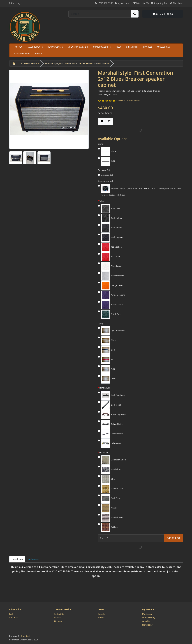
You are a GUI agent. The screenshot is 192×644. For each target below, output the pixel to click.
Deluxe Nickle (112, 424)
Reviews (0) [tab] (33, 559)
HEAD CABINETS (55, 47)
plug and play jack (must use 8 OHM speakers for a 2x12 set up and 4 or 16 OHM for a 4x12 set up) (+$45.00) (141, 190)
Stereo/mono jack (106, 181)
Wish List (146, 621)
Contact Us (59, 614)
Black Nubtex (112, 218)
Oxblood (110, 527)
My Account (148, 614)
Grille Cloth (104, 452)
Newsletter (147, 625)
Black (108, 350)
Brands (101, 614)
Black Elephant (112, 238)
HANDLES (148, 47)
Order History (149, 617)
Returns (57, 617)
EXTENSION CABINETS (78, 47)
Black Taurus (111, 228)
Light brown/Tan (113, 331)
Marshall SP (111, 470)
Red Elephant (112, 247)
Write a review (133, 101)
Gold (108, 161)
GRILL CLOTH (132, 47)
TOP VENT (19, 47)
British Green (112, 314)
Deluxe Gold (111, 444)
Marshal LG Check (114, 460)
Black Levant (111, 209)
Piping (101, 323)
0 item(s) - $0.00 (162, 14)
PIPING (39, 53)
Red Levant (111, 257)
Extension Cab (104, 170)
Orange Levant (112, 286)
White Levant (111, 266)
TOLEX (118, 47)
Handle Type (105, 388)
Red (108, 360)
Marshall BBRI (112, 518)
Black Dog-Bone (113, 395)
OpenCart (26, 636)
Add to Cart (173, 538)
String (101, 144)
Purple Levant (112, 305)
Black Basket (111, 498)
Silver (108, 379)
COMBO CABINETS (102, 47)
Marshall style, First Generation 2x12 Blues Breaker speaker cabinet (77, 63)
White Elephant (112, 276)
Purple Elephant (113, 295)
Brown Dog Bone (113, 415)
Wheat (109, 508)
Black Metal (111, 405)
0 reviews (120, 101)
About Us (14, 617)
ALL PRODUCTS (36, 47)
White (108, 152)
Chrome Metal (112, 434)
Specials (102, 617)
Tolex (102, 201)
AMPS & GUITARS (22, 53)
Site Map (58, 621)
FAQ (11, 614)
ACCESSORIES (163, 47)
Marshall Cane (112, 489)
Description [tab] (17, 559)
